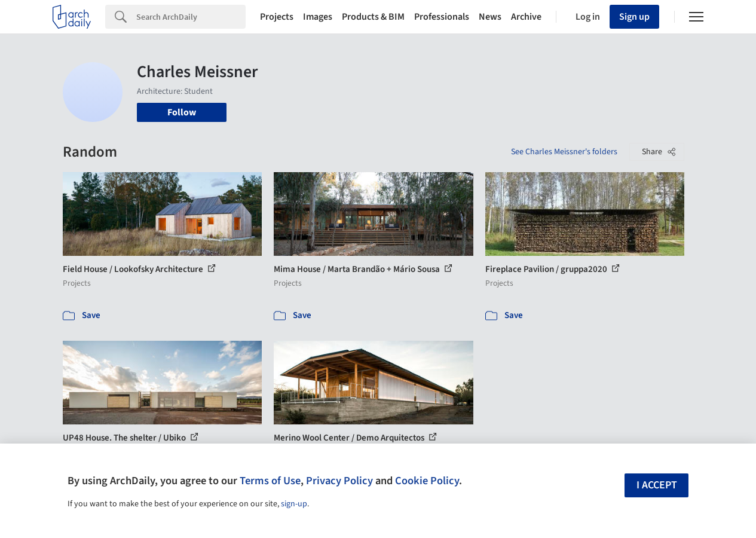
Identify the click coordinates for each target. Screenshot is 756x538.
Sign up (634, 17)
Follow (182, 112)
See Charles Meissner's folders (564, 152)
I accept (657, 485)
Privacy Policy (339, 481)
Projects (277, 17)
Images (318, 17)
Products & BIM (373, 17)
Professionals (442, 17)
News (490, 17)
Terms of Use (270, 481)
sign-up (294, 504)
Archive (526, 17)
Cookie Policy (427, 481)
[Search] (191, 17)
